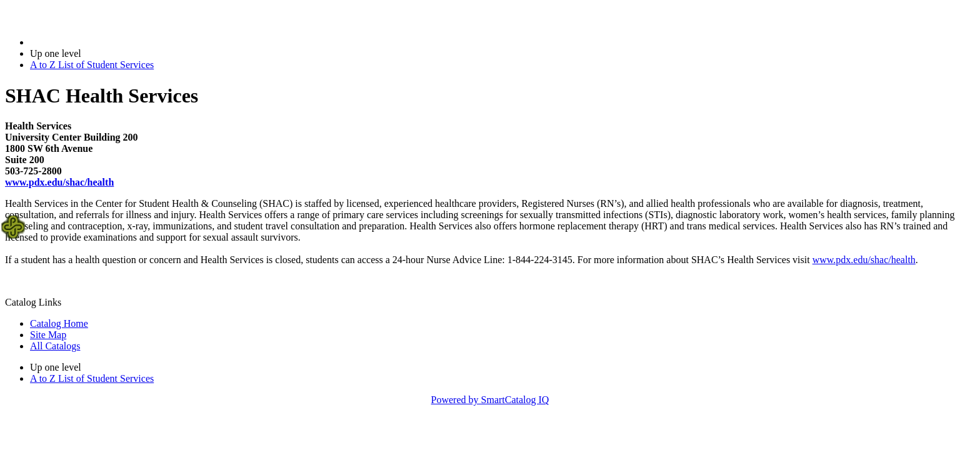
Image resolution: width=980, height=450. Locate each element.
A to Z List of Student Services (92, 65)
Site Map (48, 335)
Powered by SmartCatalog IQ (490, 400)
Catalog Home (59, 323)
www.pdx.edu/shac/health (864, 260)
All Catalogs (55, 346)
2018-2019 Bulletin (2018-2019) (95, 42)
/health (59, 182)
